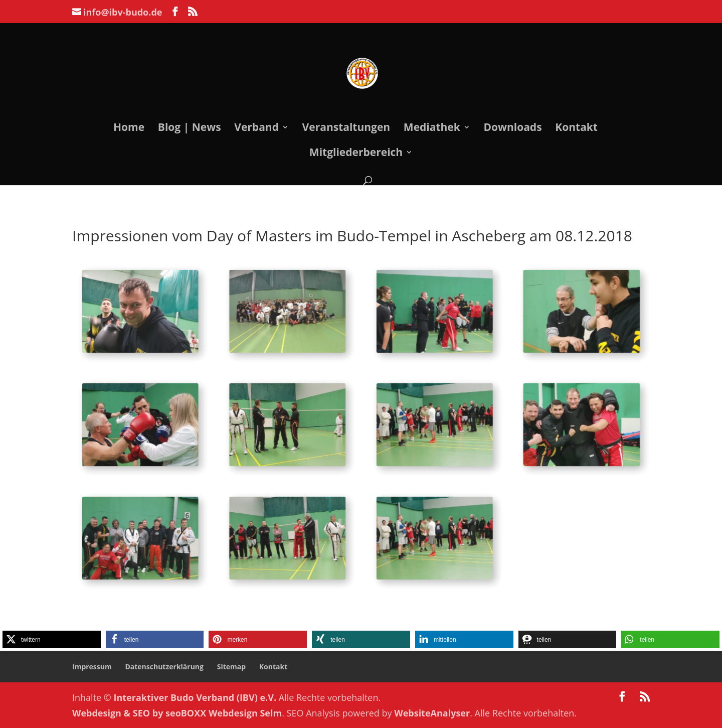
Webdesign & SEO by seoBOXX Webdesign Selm (177, 713)
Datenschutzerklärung (164, 667)
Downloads (512, 129)
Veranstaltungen (346, 129)
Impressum (92, 667)
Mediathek (432, 129)
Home (129, 129)
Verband (256, 129)
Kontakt (576, 129)
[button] (52, 639)
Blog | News (190, 129)
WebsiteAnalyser (432, 713)
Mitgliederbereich (356, 154)
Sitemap (231, 667)
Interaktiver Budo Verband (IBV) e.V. (195, 697)
